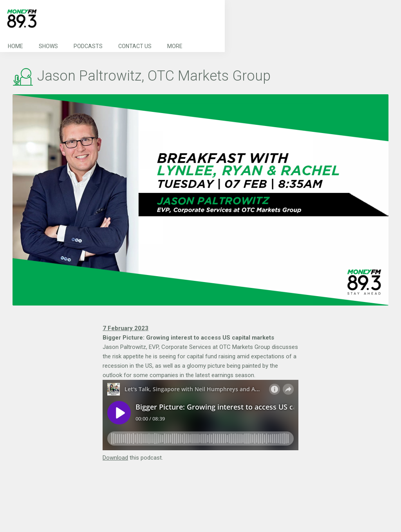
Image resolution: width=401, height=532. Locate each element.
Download (115, 458)
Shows (48, 46)
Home (15, 46)
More (175, 46)
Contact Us (135, 46)
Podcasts (88, 46)
